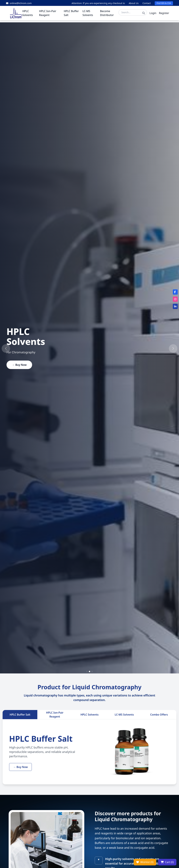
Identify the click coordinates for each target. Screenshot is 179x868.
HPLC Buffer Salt (20, 715)
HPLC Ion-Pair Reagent (55, 715)
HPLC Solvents (90, 715)
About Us (134, 3)
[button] (6, 348)
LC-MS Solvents (124, 715)
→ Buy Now (19, 365)
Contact (147, 3)
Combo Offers (159, 715)
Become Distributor (107, 14)
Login (153, 14)
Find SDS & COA (164, 3)
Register (164, 14)
